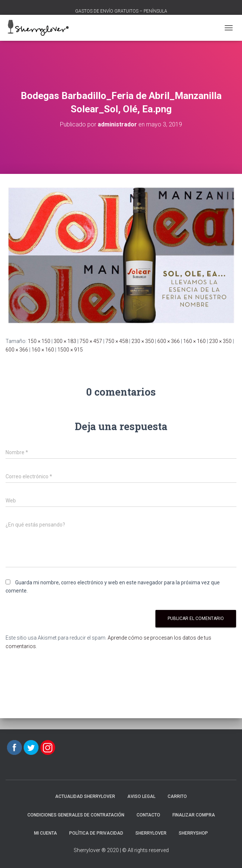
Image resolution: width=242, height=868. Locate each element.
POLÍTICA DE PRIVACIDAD (96, 833)
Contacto (148, 815)
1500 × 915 (70, 350)
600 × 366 (169, 341)
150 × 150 (39, 341)
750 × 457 (91, 341)
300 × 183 (65, 341)
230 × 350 (143, 341)
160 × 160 (194, 341)
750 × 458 (117, 341)
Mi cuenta (46, 833)
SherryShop (193, 833)
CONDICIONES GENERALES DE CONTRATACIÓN (76, 815)
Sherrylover (151, 833)
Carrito (177, 796)
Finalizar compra (194, 815)
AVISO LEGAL (141, 796)
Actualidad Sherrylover (85, 796)
